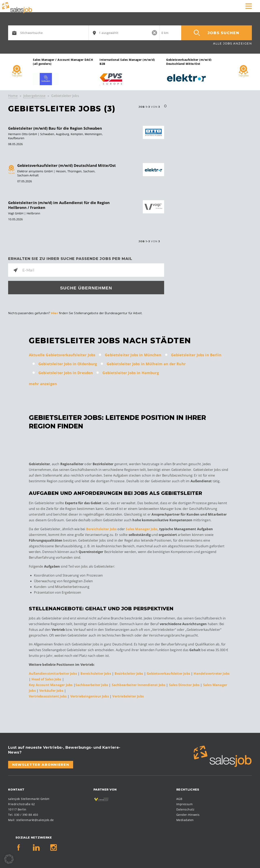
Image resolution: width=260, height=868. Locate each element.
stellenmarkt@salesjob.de (35, 819)
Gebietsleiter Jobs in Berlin (196, 354)
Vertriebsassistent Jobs (48, 696)
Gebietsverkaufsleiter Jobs (168, 673)
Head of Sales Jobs (47, 679)
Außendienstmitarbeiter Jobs (53, 673)
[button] (9, 859)
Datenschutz (185, 809)
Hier (54, 313)
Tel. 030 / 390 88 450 (23, 814)
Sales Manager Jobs (142, 528)
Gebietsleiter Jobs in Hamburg (131, 372)
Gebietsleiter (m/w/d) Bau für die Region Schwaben (55, 128)
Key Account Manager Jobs (51, 684)
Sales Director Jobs (185, 684)
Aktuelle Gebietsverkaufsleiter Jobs (62, 354)
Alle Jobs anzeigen (232, 43)
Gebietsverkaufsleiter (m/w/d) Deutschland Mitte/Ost (67, 165)
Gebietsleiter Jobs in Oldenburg (68, 363)
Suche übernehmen (86, 288)
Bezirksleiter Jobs (129, 673)
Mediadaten (185, 819)
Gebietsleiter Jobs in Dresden (66, 372)
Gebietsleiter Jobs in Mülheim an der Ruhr (146, 363)
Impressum (184, 803)
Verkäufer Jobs (52, 690)
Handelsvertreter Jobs (212, 673)
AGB (179, 798)
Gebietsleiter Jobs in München (133, 354)
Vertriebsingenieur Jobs (90, 696)
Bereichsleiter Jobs (101, 528)
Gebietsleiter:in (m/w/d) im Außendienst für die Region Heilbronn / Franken (59, 205)
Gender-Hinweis (188, 814)
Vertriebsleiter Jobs (128, 696)
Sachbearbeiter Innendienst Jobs (139, 684)
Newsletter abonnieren (41, 764)
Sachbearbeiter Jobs (92, 684)
